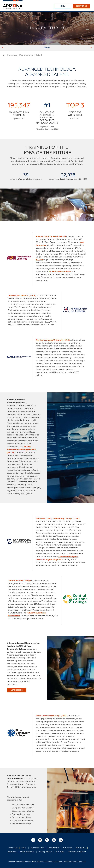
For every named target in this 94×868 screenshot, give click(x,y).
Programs (81, 848)
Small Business (27, 852)
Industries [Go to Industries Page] (12, 55)
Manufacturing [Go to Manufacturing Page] (26, 55)
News (24, 848)
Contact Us (81, 6)
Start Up (12, 852)
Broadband (53, 848)
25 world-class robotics (60, 272)
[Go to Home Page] (4, 55)
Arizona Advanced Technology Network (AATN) (22, 450)
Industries (67, 848)
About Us (13, 848)
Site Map (60, 852)
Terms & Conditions (77, 852)
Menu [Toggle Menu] (47, 48)
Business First (37, 848)
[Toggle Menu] (62, 6)
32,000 (39, 260)
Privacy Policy (45, 852)
